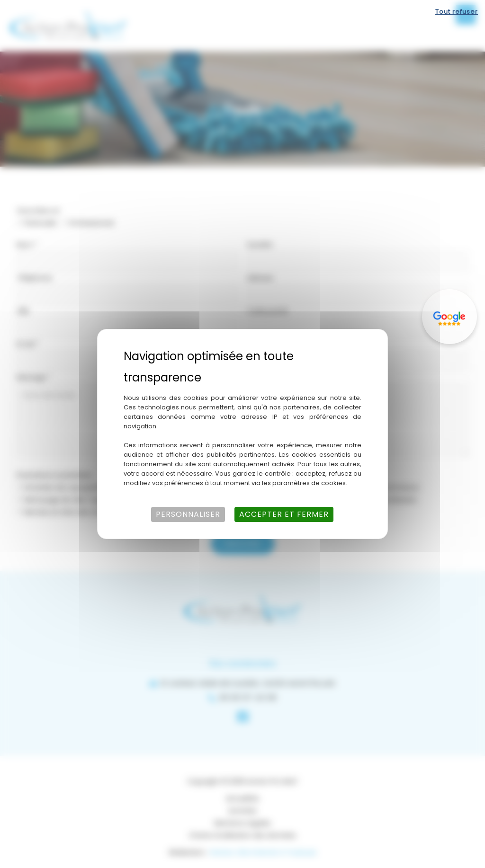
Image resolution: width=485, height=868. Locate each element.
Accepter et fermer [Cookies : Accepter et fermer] (284, 514)
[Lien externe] (449, 317)
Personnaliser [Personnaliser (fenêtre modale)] (188, 514)
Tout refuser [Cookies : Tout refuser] (457, 12)
